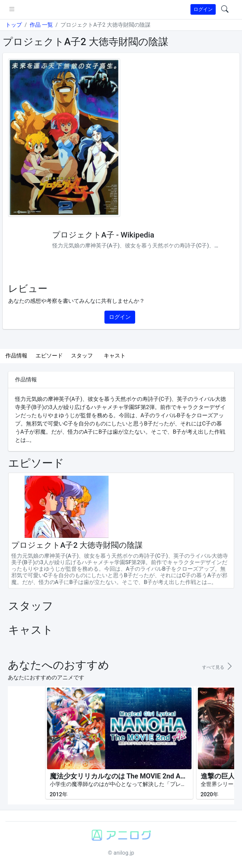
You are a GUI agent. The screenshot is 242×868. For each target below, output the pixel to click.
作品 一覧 (41, 25)
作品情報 (16, 356)
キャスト (115, 356)
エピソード (49, 356)
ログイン (203, 9)
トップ (14, 25)
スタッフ (82, 356)
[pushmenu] (12, 10)
